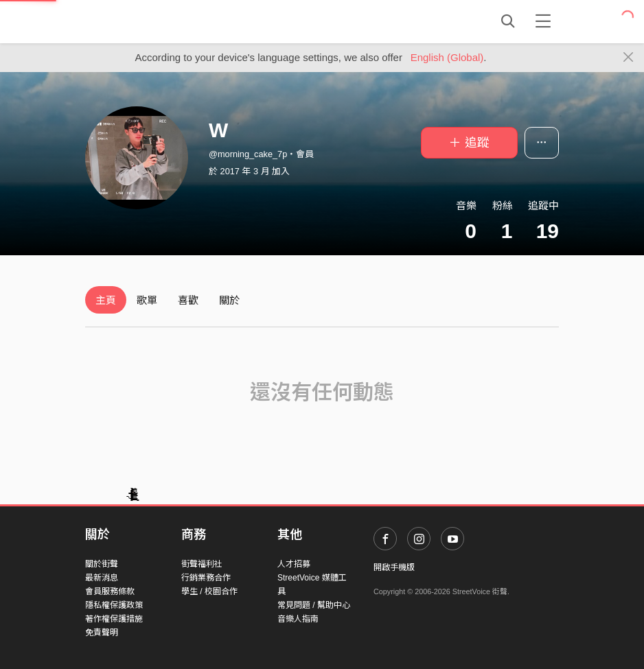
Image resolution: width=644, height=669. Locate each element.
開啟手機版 (394, 567)
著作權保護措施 (114, 619)
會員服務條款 (110, 591)
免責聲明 (102, 633)
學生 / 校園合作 (209, 591)
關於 (229, 300)
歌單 (147, 300)
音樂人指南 (298, 619)
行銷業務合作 (206, 578)
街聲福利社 (202, 564)
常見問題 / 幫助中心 (314, 605)
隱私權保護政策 (114, 605)
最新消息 (102, 578)
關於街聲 (102, 564)
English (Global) (447, 57)
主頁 (106, 300)
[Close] (629, 58)
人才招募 (294, 564)
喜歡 (188, 300)
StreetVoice (142, 21)
